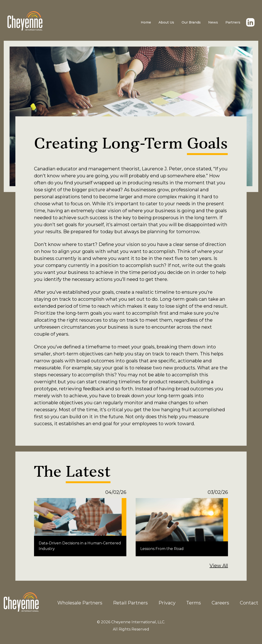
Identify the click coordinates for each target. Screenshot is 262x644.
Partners (233, 22)
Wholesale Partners (80, 603)
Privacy (167, 603)
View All (219, 566)
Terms (194, 603)
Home (146, 22)
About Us (166, 22)
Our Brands (191, 22)
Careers (220, 603)
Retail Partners (130, 603)
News (213, 22)
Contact (249, 603)
